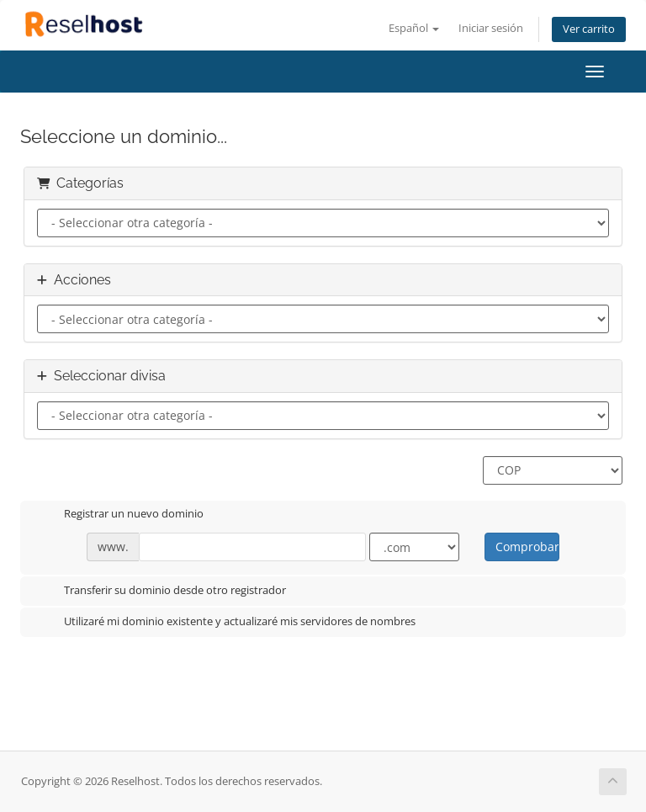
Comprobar (527, 547)
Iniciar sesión (491, 28)
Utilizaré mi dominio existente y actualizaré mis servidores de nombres (226, 623)
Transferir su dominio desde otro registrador (161, 592)
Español (414, 28)
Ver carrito (589, 29)
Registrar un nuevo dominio (120, 515)
